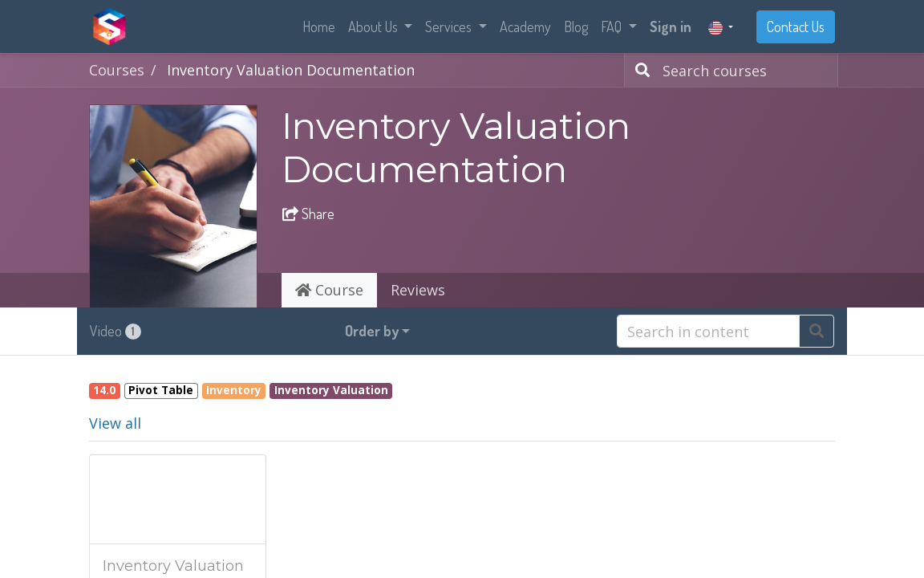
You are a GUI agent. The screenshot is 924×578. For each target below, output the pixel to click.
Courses (117, 70)
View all (115, 423)
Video (115, 331)
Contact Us (796, 26)
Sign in (671, 26)
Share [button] (308, 214)
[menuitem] (319, 27)
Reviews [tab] (418, 290)
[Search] (639, 70)
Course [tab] (329, 290)
